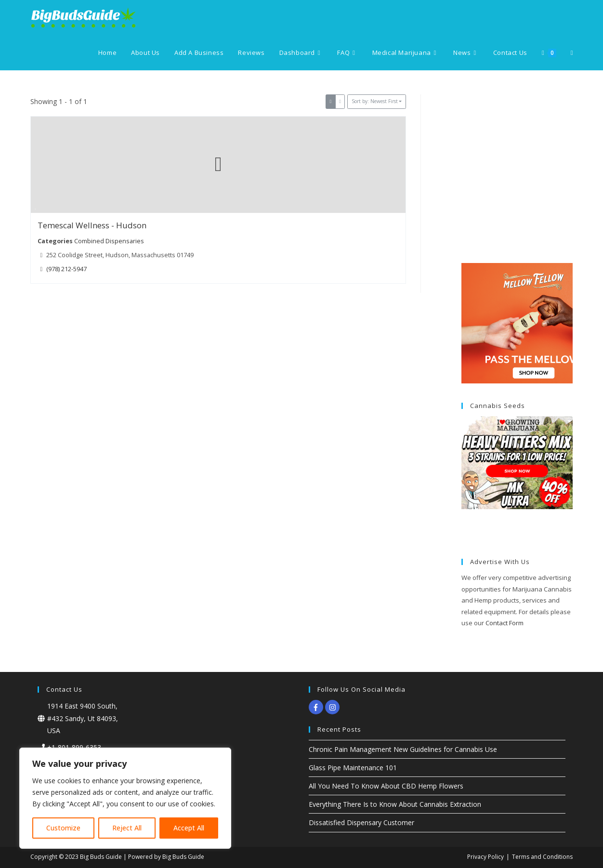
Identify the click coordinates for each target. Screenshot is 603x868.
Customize (63, 828)
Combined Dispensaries (109, 241)
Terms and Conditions (542, 857)
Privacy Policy (485, 857)
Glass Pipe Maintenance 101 (353, 768)
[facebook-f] (317, 707)
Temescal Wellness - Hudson (92, 225)
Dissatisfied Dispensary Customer (361, 822)
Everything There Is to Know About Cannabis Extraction (395, 804)
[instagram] (334, 707)
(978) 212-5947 (66, 269)
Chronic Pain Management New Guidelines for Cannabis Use (403, 749)
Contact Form (505, 623)
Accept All (189, 828)
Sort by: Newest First (375, 101)
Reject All (127, 828)
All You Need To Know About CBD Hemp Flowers (386, 786)
